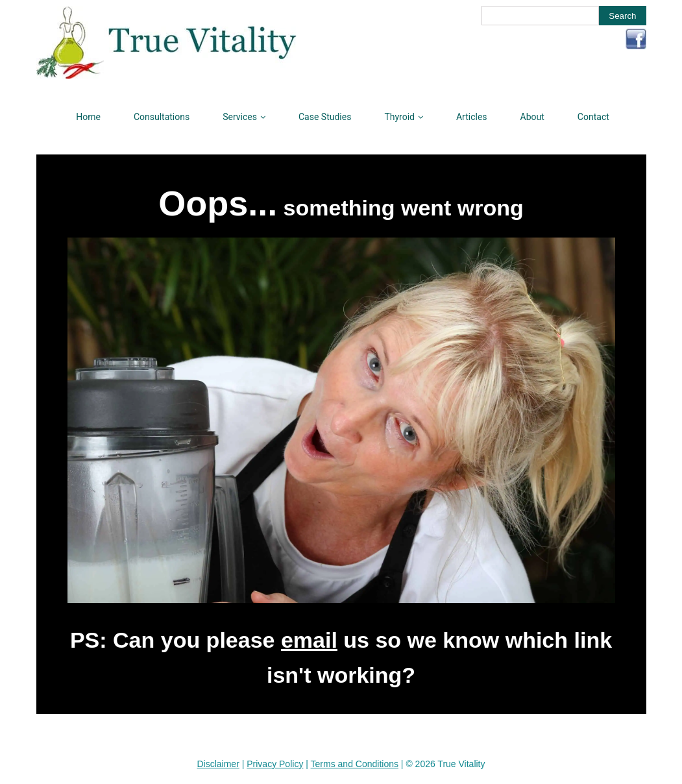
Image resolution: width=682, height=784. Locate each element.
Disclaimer (218, 764)
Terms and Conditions (355, 764)
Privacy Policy (275, 764)
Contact (593, 117)
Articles (472, 117)
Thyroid (399, 117)
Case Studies (325, 117)
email (309, 640)
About (532, 117)
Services (240, 117)
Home (88, 117)
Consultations (162, 117)
